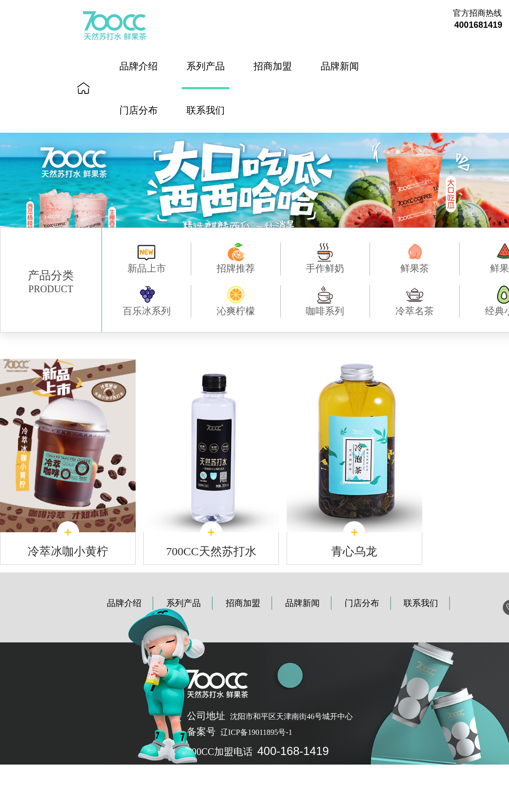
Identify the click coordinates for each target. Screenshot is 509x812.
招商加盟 (273, 66)
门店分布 (139, 110)
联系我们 (206, 110)
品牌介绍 (139, 66)
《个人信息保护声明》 (211, 770)
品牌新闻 (340, 66)
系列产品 (206, 66)
